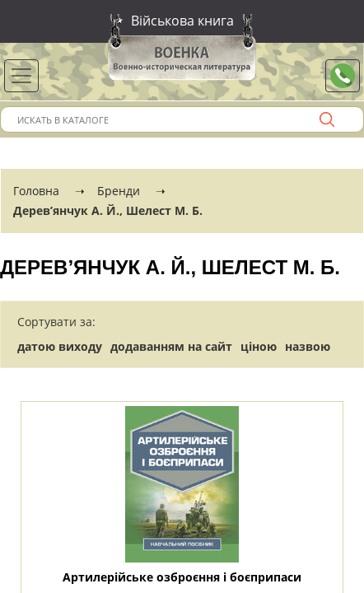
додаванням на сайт (171, 346)
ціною (259, 346)
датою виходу (60, 346)
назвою (308, 346)
